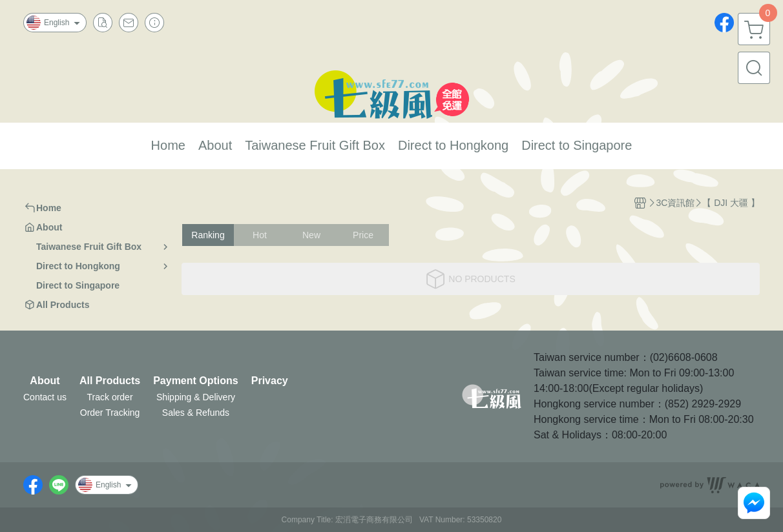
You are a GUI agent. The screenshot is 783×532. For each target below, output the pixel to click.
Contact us (45, 397)
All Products (110, 381)
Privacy (270, 381)
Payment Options (196, 381)
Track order (110, 397)
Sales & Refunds (196, 413)
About (45, 381)
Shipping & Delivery (196, 397)
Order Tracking (110, 413)
